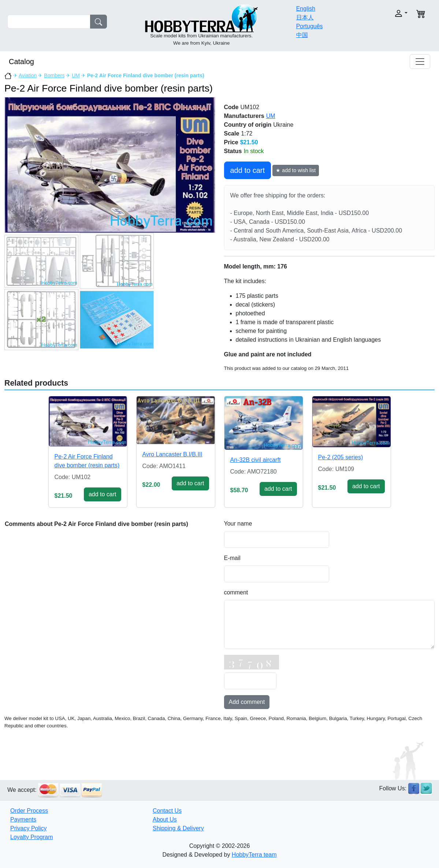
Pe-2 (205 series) (341, 457)
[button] (388, 13)
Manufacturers (244, 116)
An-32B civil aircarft (256, 460)
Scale (232, 133)
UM (76, 75)
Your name (238, 524)
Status (233, 151)
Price (231, 142)
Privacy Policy (29, 828)
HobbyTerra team (254, 855)
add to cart (248, 170)
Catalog (21, 62)
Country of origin (248, 125)
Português (310, 26)
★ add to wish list (296, 170)
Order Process (29, 811)
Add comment (247, 702)
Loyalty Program (32, 837)
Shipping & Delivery (178, 828)
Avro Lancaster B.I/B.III (172, 454)
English (306, 9)
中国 (302, 35)
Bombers (54, 75)
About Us (165, 819)
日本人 (305, 17)
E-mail (232, 558)
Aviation (28, 75)
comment (236, 592)
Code (231, 107)
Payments (23, 819)
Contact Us (167, 811)
